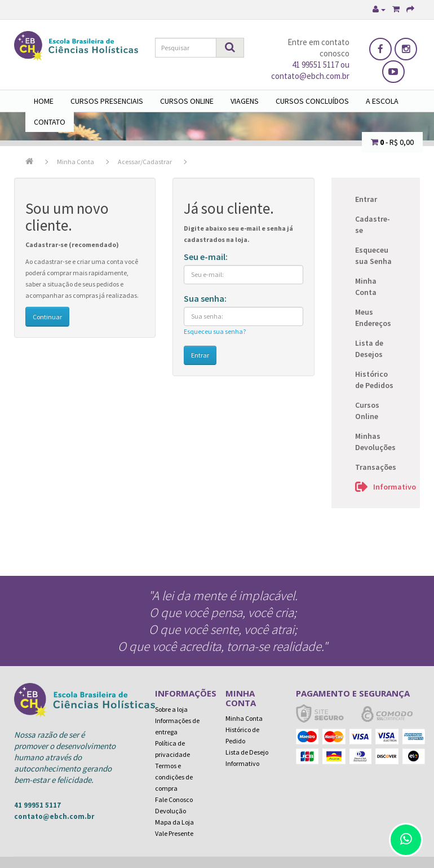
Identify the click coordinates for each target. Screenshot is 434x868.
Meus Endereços (373, 318)
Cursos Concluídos (312, 101)
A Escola (382, 101)
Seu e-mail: (206, 257)
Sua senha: (205, 298)
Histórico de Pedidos (374, 380)
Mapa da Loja (174, 822)
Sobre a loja (171, 709)
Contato (50, 122)
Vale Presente (174, 833)
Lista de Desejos (369, 349)
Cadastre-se (373, 224)
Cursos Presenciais (107, 101)
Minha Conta (76, 162)
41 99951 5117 (37, 805)
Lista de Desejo (247, 752)
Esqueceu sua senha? (215, 331)
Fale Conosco (174, 799)
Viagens (245, 101)
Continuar (47, 317)
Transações (376, 467)
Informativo (388, 487)
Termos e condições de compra (174, 777)
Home (44, 101)
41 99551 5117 (315, 65)
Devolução (170, 811)
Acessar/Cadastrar (145, 162)
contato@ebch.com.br (54, 816)
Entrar (366, 199)
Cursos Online (187, 101)
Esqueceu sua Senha (373, 255)
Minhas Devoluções (375, 442)
